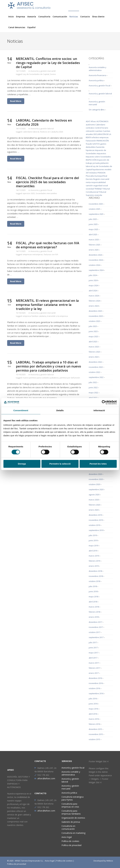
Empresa (21, 17)
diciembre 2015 (95, 729)
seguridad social (101, 185)
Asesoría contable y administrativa (97, 69)
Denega (22, 464)
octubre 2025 (94, 209)
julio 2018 (93, 586)
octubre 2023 (94, 321)
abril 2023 (93, 342)
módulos (93, 173)
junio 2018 (93, 591)
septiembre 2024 (96, 270)
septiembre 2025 (96, 214)
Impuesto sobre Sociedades (98, 157)
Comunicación (60, 17)
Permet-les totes (98, 464)
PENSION (101, 173)
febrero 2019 (94, 561)
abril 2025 (93, 234)
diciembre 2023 (95, 311)
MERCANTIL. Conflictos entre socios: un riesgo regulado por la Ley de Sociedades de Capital (48, 63)
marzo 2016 (94, 719)
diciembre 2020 (95, 474)
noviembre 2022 (96, 367)
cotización (90, 131)
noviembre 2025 (96, 204)
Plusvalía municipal (94, 176)
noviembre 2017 (96, 627)
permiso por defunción (70, 378)
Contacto (85, 17)
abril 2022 (93, 398)
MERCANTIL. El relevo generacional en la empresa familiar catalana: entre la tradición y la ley (47, 305)
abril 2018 (93, 602)
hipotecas (90, 150)
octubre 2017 (94, 632)
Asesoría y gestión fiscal (41, 190)
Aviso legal (67, 837)
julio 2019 (93, 535)
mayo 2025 (93, 229)
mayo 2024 (93, 285)
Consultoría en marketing (73, 833)
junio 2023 (93, 331)
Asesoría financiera (97, 75)
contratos (90, 128)
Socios (53, 74)
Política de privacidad (71, 845)
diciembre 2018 (95, 571)
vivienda (98, 195)
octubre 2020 (94, 484)
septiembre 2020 (96, 489)
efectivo (96, 137)
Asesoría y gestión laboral (42, 129)
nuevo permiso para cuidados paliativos (41, 378)
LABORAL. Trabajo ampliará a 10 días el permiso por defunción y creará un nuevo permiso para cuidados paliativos (48, 366)
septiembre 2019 (96, 530)
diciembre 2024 (95, 255)
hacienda (100, 147)
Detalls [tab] (60, 410)
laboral (89, 166)
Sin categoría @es (97, 110)
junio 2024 (93, 280)
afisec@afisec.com (45, 778)
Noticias (74, 17)
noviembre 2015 (96, 734)
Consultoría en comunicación (68, 827)
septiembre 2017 (96, 637)
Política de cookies (70, 841)
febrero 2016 (94, 724)
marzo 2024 (94, 296)
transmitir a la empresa (58, 316)
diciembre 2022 (95, 362)
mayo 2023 (93, 336)
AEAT (88, 121)
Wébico (110, 861)
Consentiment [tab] (21, 410)
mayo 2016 (93, 709)
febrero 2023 (94, 352)
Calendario (100, 125)
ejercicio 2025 (29, 193)
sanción (89, 185)
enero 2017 (94, 673)
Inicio (11, 17)
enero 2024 (94, 306)
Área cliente (98, 17)
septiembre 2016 (96, 693)
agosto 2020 (94, 495)
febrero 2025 (94, 245)
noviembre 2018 (96, 576)
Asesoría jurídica (96, 80)
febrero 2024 (94, 301)
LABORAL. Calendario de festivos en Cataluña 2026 (44, 122)
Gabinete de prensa (71, 822)
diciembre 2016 (95, 678)
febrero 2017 (94, 668)
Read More (16, 101)
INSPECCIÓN (91, 160)
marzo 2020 (94, 500)
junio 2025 (93, 224)
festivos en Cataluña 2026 (52, 132)
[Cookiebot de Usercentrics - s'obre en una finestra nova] (104, 402)
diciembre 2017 (95, 622)
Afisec (93, 121)
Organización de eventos (73, 818)
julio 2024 (93, 275)
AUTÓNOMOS (102, 121)
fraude (89, 144)
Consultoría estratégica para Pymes (72, 798)
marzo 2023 (94, 347)
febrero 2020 (94, 505)
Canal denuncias (17, 27)
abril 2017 (93, 658)
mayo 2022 (93, 393)
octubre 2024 (94, 265)
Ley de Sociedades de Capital (36, 74)
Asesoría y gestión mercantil (43, 71)
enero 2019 (94, 566)
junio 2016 (93, 704)
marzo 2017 (94, 663)
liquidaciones (98, 169)
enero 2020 (94, 510)
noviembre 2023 (96, 316)
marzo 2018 (94, 607)
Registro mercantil (101, 179)
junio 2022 (93, 387)
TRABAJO (98, 189)
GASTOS (96, 144)
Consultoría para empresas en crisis (70, 805)
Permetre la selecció (60, 464)
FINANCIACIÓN (103, 141)
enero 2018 (94, 617)
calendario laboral (31, 132)
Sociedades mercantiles (46, 193)
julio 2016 (93, 699)
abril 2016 (93, 714)
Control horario (101, 128)
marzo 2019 (94, 556)
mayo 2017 (93, 653)
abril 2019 (93, 551)
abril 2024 (93, 291)
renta (88, 182)
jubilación (104, 163)
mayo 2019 (93, 546)
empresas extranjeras (33, 254)
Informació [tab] (99, 410)
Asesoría (32, 17)
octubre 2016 (94, 688)
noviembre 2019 (96, 520)
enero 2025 (94, 250)
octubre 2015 (94, 739)
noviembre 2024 (96, 260)
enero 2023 (94, 357)
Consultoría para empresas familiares (71, 812)
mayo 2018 (93, 597)
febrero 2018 (94, 612)
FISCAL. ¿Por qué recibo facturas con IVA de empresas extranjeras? (48, 245)
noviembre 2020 (96, 479)
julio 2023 (93, 326)
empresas (104, 137)
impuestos (101, 153)
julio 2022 (93, 382)
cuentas (99, 131)
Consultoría (44, 17)
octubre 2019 (94, 525)
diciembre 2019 (95, 515)
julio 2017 (93, 642)
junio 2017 (93, 648)
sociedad (90, 189)
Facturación (91, 141)
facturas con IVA (51, 254)
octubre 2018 (94, 581)
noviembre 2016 (96, 683)
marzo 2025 (94, 240)
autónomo (90, 125)
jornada (96, 163)
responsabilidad (98, 182)
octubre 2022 (94, 372)
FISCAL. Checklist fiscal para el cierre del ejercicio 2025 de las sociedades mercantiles (47, 182)
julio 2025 (93, 219)
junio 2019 (93, 540)
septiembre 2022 (96, 377)
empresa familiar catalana (35, 316)
